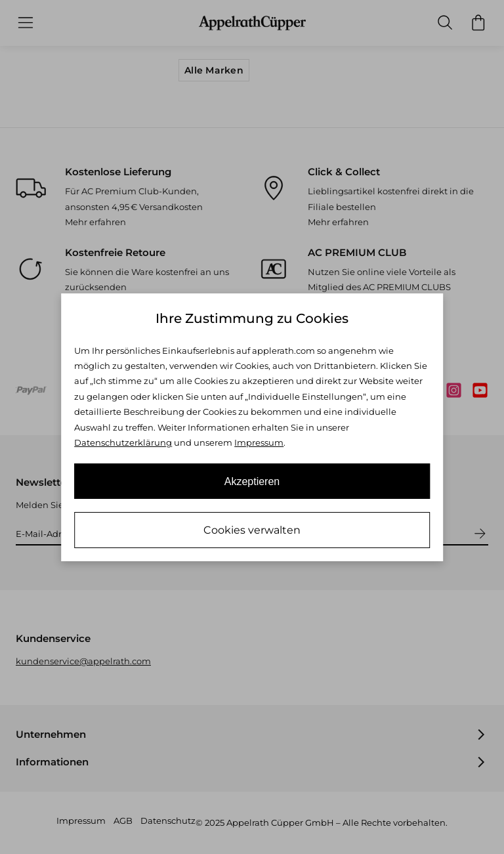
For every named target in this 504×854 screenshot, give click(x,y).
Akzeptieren (252, 481)
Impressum (259, 442)
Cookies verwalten (252, 530)
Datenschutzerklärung (123, 442)
